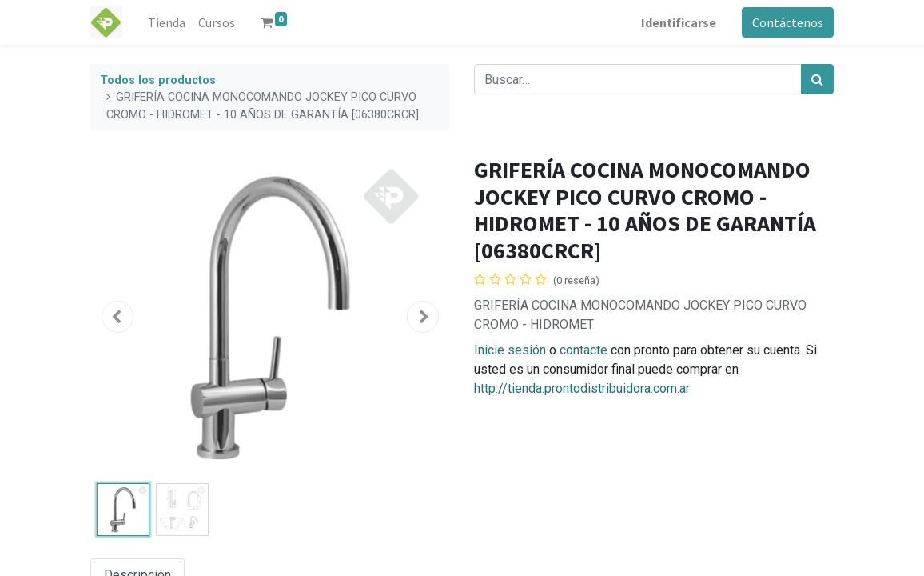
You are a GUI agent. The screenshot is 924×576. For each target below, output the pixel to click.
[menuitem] (167, 22)
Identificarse (679, 22)
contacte (583, 350)
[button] (117, 317)
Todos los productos (158, 80)
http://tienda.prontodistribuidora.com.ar (582, 388)
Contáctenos (788, 22)
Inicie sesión (510, 350)
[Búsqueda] (817, 79)
